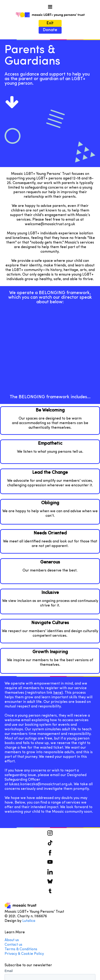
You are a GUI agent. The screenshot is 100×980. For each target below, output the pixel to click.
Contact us (14, 945)
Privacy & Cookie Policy (24, 954)
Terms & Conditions (21, 949)
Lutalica (29, 921)
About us (12, 940)
